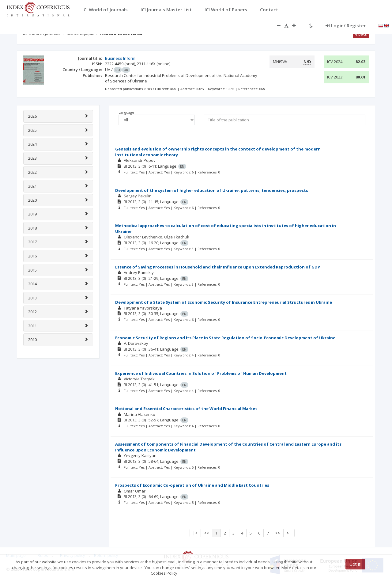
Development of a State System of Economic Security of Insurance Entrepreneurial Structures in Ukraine (224, 302)
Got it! (355, 564)
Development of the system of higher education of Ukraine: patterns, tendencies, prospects (212, 190)
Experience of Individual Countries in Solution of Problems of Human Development (201, 373)
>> (278, 533)
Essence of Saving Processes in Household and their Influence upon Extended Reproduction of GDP (218, 267)
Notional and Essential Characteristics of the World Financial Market (186, 409)
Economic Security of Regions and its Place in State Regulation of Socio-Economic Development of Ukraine (225, 338)
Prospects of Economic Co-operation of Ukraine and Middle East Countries (192, 485)
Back (361, 34)
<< (206, 533)
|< (195, 533)
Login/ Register (346, 25)
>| (289, 533)
